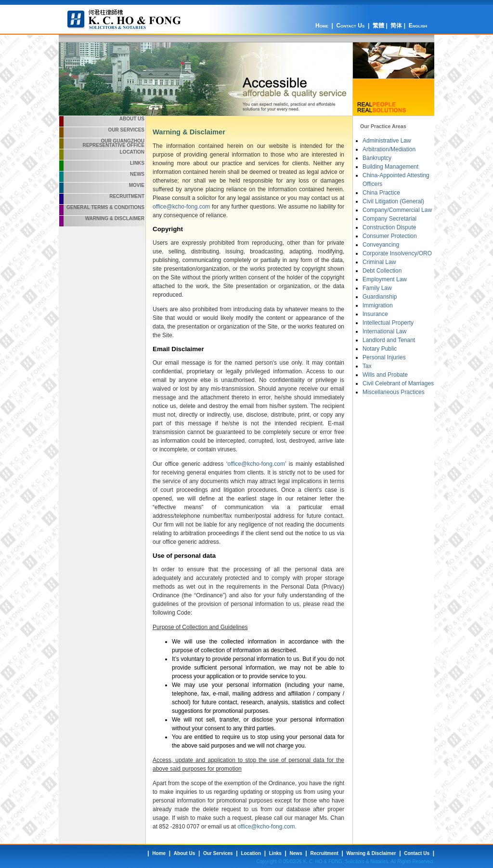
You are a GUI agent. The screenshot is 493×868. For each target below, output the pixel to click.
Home (322, 26)
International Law (384, 331)
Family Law (377, 288)
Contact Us (351, 26)
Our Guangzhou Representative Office (113, 143)
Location (132, 152)
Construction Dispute (389, 227)
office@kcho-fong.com (181, 207)
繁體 (378, 26)
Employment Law (385, 279)
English (418, 26)
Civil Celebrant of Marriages (398, 383)
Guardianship (380, 297)
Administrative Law (387, 141)
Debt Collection (382, 271)
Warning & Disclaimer (115, 218)
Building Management (390, 167)
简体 (396, 26)
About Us (132, 119)
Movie (137, 185)
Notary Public (380, 349)
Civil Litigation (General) (393, 201)
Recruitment (127, 196)
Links (137, 163)
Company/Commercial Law (397, 210)
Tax (367, 366)
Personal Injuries (384, 357)
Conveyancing (381, 245)
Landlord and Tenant (389, 340)
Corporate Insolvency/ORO (397, 253)
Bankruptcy (377, 158)
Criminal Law (379, 262)
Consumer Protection (390, 236)
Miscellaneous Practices (394, 392)
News (137, 174)
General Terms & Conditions (105, 207)
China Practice (381, 193)
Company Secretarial (389, 219)
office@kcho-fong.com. (267, 827)
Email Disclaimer (178, 349)
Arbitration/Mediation (389, 149)
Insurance (375, 314)
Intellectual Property (388, 323)
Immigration (378, 305)
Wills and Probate (385, 375)
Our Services (126, 130)
